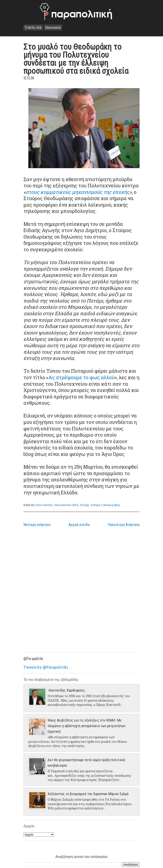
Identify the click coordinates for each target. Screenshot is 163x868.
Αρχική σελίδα (79, 525)
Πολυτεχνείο (44, 505)
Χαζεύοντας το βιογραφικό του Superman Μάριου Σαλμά (88, 794)
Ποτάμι (85, 505)
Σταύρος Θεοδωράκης (105, 505)
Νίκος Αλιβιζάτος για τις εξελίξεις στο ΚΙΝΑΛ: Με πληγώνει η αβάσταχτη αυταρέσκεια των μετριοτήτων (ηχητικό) (87, 726)
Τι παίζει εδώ (33, 28)
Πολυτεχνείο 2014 (66, 505)
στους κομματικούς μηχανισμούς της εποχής (78, 192)
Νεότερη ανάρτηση (37, 525)
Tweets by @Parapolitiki (46, 667)
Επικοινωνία (53, 28)
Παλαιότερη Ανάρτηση (124, 525)
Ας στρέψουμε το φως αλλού (81, 377)
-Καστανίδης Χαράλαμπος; (66, 690)
